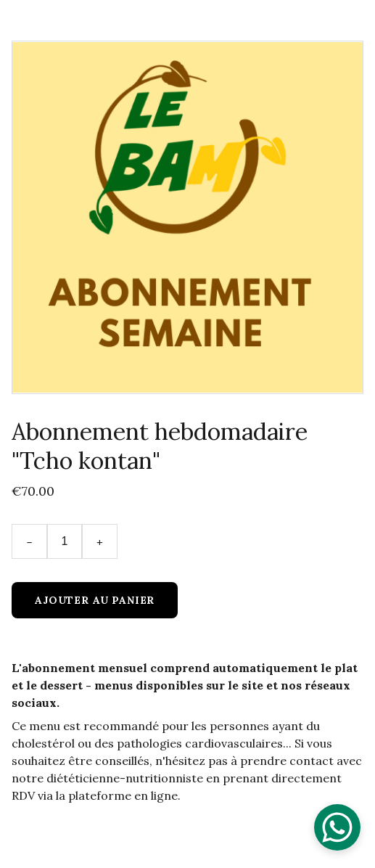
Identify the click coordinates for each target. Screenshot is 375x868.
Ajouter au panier (95, 600)
